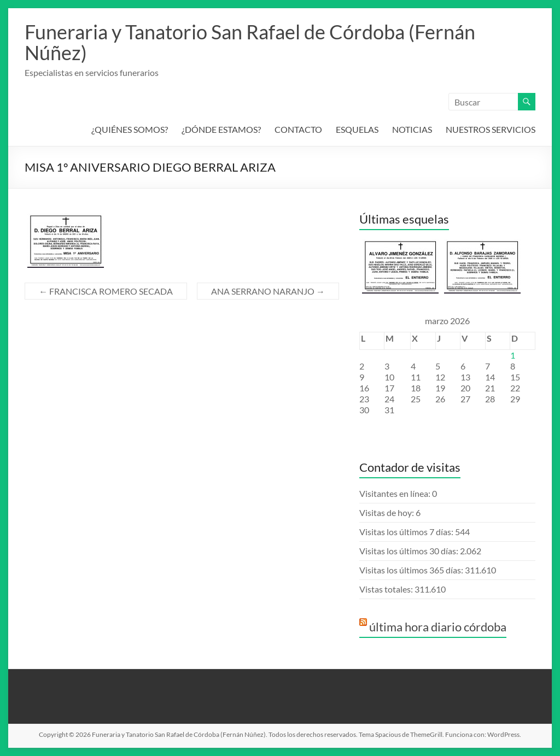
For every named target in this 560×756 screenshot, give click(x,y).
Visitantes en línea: (396, 493)
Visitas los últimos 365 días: (412, 570)
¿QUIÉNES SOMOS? (130, 129)
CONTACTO (298, 129)
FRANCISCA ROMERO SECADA (106, 291)
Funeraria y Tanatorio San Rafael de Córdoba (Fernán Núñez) (250, 42)
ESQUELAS (357, 129)
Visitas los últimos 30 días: (410, 551)
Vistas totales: (387, 589)
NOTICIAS (412, 129)
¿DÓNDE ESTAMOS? (221, 129)
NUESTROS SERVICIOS (491, 129)
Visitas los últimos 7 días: (407, 532)
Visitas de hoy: (387, 512)
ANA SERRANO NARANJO (268, 291)
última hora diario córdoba (438, 627)
